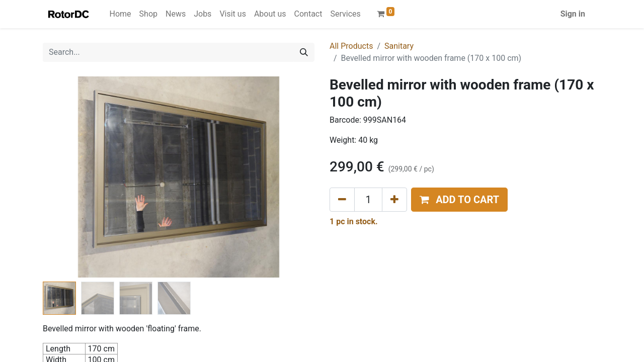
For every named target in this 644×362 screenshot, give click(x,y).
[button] (459, 200)
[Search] (304, 52)
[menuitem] (120, 14)
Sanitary (399, 46)
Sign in (573, 14)
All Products (351, 46)
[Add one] (394, 200)
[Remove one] (342, 200)
